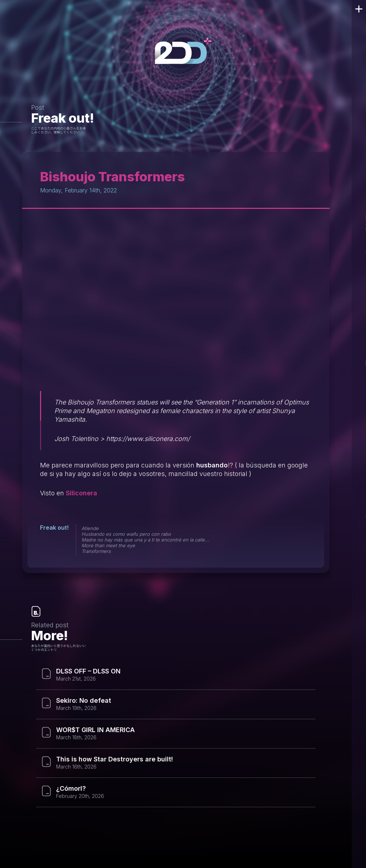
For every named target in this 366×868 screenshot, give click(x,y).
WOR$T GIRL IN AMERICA (95, 730)
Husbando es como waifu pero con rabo (126, 534)
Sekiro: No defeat (84, 701)
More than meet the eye (108, 545)
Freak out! (63, 118)
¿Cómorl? (71, 789)
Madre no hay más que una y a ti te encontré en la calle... (145, 540)
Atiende (90, 528)
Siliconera (81, 493)
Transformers (96, 551)
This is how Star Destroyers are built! (115, 759)
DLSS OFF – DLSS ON (88, 671)
